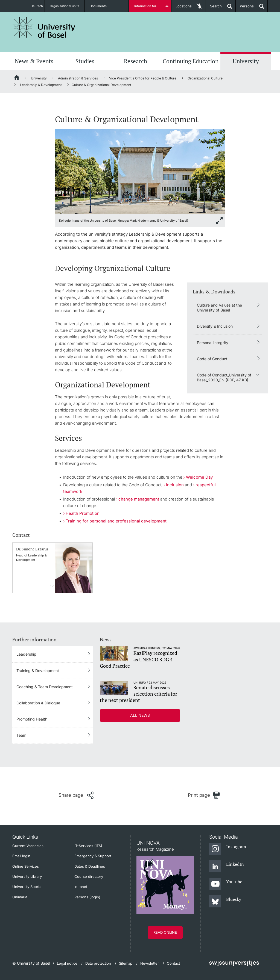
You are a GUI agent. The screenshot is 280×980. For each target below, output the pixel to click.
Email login (21, 856)
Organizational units (68, 6)
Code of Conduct (212, 359)
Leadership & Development (41, 85)
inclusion (175, 485)
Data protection (98, 963)
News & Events (34, 61)
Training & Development (38, 671)
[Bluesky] (225, 902)
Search (214, 8)
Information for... (147, 6)
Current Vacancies (28, 846)
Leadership (26, 654)
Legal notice (67, 963)
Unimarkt (20, 897)
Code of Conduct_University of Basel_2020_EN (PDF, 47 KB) (224, 377)
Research (135, 61)
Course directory (89, 876)
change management (139, 499)
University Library (27, 876)
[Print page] (204, 795)
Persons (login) (87, 897)
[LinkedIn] (227, 867)
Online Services (26, 866)
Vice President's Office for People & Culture (143, 78)
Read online (165, 932)
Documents (101, 6)
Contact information (52, 586)
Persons (245, 8)
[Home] (17, 78)
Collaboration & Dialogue (38, 703)
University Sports (27, 887)
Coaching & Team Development (45, 687)
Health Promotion (83, 513)
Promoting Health (32, 719)
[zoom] (140, 171)
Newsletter (150, 963)
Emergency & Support (93, 856)
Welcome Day (199, 477)
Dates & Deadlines (90, 866)
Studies (85, 61)
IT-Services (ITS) (88, 846)
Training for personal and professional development (116, 521)
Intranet (81, 887)
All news (140, 715)
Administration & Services (78, 78)
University (246, 61)
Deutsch (37, 6)
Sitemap (126, 963)
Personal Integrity (213, 343)
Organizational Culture (205, 78)
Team (21, 735)
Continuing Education (191, 61)
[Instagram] (228, 849)
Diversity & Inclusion (215, 326)
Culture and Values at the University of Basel (219, 308)
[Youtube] (226, 884)
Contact (173, 963)
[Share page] (76, 795)
